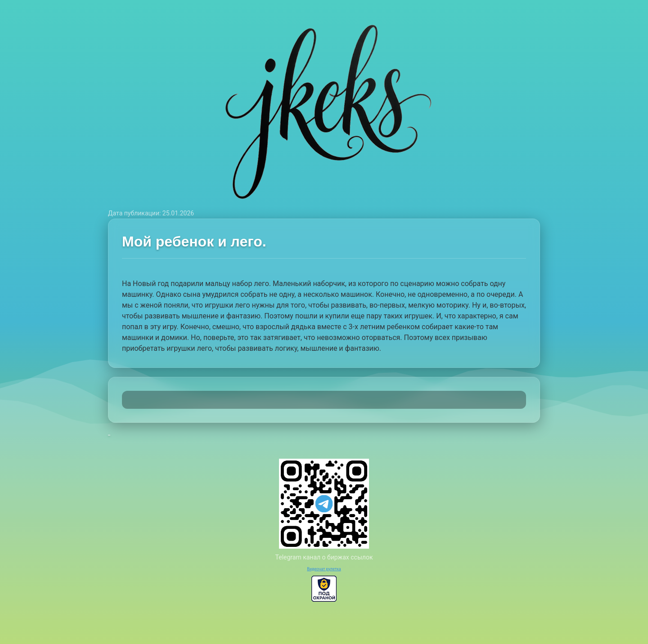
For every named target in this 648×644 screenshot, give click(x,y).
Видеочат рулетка (324, 569)
